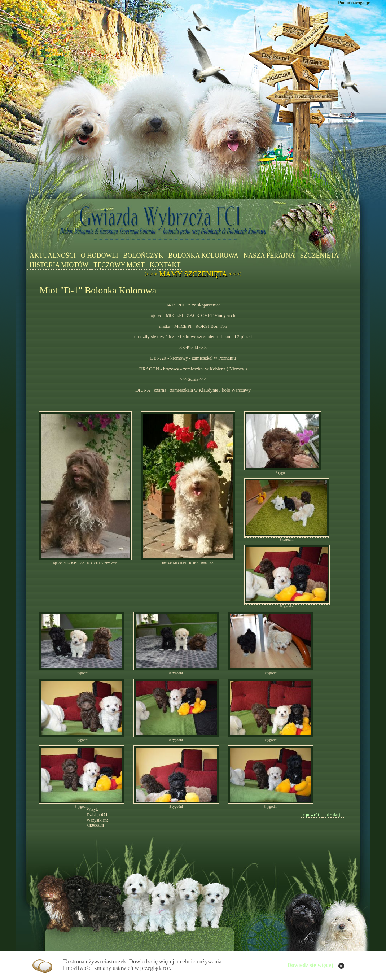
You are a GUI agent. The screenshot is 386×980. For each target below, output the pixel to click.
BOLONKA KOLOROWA (203, 256)
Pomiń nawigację (354, 3)
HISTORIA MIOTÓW (59, 265)
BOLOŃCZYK (143, 256)
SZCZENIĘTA (320, 256)
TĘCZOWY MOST (119, 265)
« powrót (311, 815)
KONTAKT (165, 265)
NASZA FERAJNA (269, 256)
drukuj (333, 815)
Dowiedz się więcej (310, 965)
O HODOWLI (99, 256)
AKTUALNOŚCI (53, 256)
